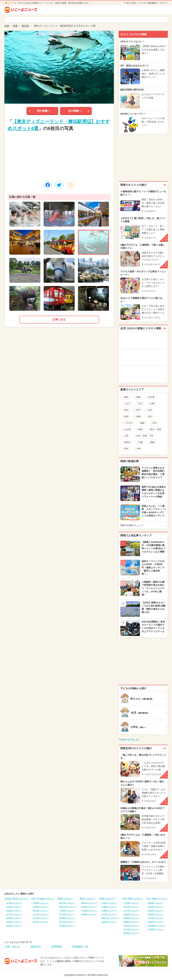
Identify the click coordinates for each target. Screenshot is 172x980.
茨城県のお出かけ (67, 926)
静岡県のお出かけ (89, 915)
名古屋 (150, 397)
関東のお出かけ (65, 899)
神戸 (137, 410)
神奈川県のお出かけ (68, 907)
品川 (149, 416)
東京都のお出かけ (67, 903)
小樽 (137, 449)
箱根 (137, 397)
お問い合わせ (12, 947)
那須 (125, 410)
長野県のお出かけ (41, 903)
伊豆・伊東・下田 (144, 436)
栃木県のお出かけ (67, 922)
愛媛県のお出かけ (131, 922)
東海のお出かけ (87, 899)
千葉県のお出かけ (67, 911)
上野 (125, 436)
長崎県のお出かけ (156, 911)
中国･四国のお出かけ (132, 899)
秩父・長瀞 (155, 429)
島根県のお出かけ (131, 918)
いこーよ (12, 3)
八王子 (126, 404)
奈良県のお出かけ (109, 915)
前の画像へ (44, 111)
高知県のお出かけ (131, 926)
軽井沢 (126, 442)
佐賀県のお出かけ (156, 907)
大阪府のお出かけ (109, 903)
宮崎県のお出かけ (156, 922)
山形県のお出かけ (14, 922)
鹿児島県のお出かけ (157, 926)
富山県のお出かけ (41, 918)
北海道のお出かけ (14, 903)
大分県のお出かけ (156, 918)
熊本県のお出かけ (156, 915)
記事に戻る (59, 320)
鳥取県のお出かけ (131, 915)
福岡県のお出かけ (156, 903)
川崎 (151, 404)
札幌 (137, 416)
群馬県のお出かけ (67, 918)
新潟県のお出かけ (41, 911)
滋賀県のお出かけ (109, 922)
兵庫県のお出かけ (109, 911)
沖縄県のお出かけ (156, 930)
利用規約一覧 (80, 947)
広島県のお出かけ (131, 903)
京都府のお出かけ (109, 907)
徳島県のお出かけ (131, 933)
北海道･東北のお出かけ (16, 899)
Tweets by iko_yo (129, 739)
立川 (139, 404)
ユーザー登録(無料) (148, 3)
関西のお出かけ (107, 899)
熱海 (139, 429)
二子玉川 (127, 423)
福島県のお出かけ (14, 926)
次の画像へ (75, 111)
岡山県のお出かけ (131, 907)
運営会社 (36, 947)
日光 (153, 423)
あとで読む (132, 3)
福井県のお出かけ (41, 922)
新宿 (125, 416)
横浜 (125, 397)
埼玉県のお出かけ (67, 915)
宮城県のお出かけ (14, 907)
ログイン (164, 3)
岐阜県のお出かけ (89, 907)
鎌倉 (142, 423)
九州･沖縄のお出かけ (157, 899)
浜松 (125, 449)
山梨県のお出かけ (41, 907)
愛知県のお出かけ (89, 903)
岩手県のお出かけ (14, 915)
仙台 (149, 410)
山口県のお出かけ (131, 911)
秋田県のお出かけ (14, 918)
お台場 (126, 429)
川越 (139, 442)
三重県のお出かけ (89, 911)
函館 (151, 442)
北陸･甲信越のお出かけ (43, 899)
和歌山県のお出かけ (110, 918)
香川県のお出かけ (131, 930)
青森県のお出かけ (14, 911)
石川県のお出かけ (41, 915)
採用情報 (57, 947)
